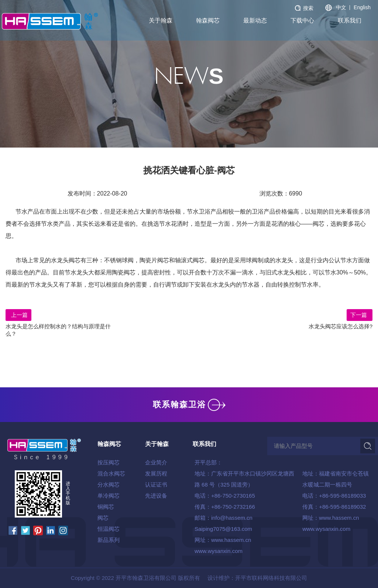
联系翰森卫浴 (189, 404)
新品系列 (109, 540)
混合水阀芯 (111, 473)
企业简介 (156, 462)
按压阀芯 (109, 462)
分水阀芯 (109, 485)
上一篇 (18, 315)
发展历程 (156, 473)
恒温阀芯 (109, 529)
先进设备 (156, 496)
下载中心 (302, 20)
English (362, 7)
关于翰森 (161, 20)
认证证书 (156, 485)
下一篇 (360, 315)
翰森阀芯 (208, 20)
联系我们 (350, 20)
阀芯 (103, 518)
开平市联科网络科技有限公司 (271, 578)
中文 (341, 7)
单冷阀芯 (109, 496)
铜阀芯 (106, 507)
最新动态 (255, 20)
